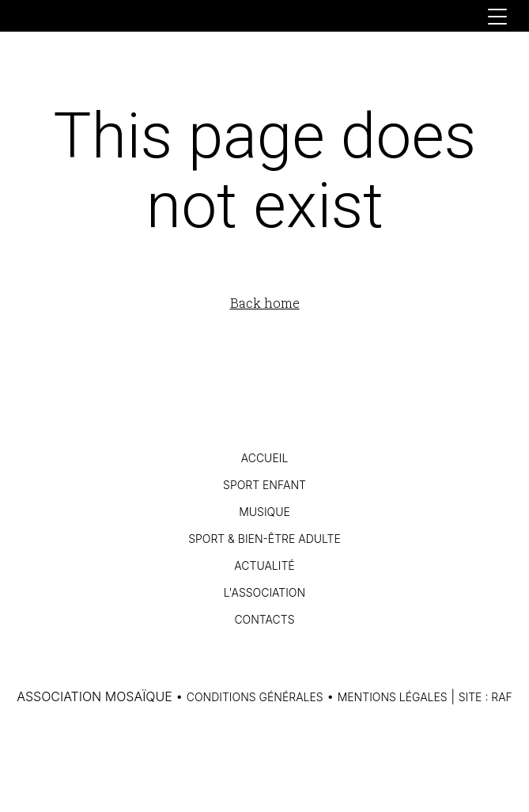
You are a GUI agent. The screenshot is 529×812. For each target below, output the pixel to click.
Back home (265, 303)
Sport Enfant (264, 485)
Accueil (265, 458)
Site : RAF (486, 697)
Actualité (264, 565)
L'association (264, 592)
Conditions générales (255, 697)
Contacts (264, 619)
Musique (264, 512)
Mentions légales (393, 697)
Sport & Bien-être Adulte (264, 539)
